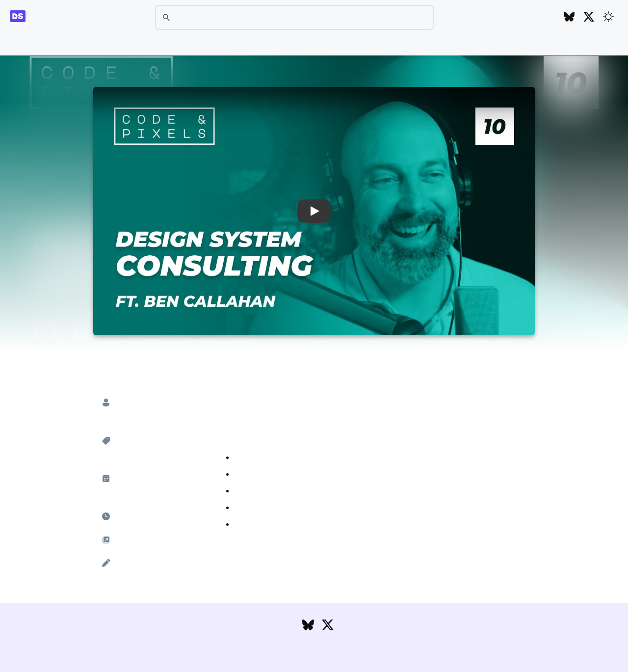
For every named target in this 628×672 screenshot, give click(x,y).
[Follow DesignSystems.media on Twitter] (589, 17)
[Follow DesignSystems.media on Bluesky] (569, 17)
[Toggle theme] (608, 17)
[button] (314, 211)
